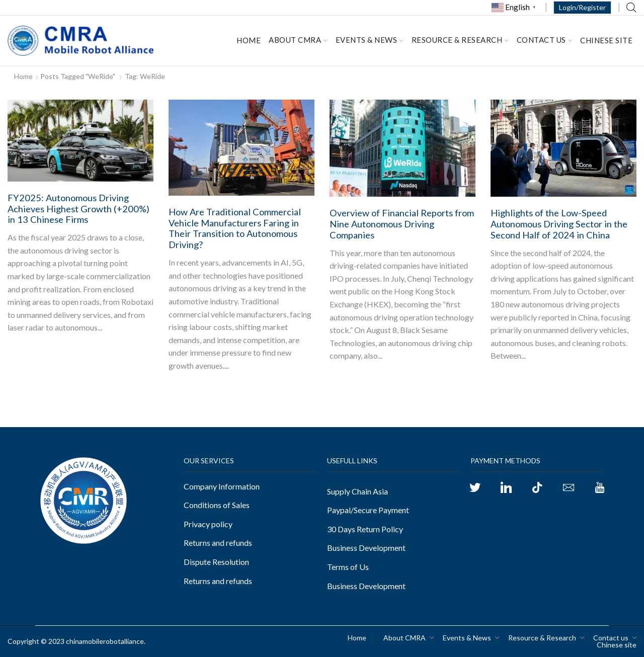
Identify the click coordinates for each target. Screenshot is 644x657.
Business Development (366, 548)
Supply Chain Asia (357, 491)
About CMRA (298, 40)
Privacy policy (208, 524)
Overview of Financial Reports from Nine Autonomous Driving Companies (402, 224)
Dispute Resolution (216, 562)
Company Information (222, 486)
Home (249, 41)
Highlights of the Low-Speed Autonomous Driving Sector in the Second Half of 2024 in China (559, 224)
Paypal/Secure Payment (368, 510)
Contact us (545, 40)
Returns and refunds (218, 543)
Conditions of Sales (217, 505)
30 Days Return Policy (365, 529)
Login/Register (582, 7)
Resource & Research (460, 40)
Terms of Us (348, 567)
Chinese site (606, 41)
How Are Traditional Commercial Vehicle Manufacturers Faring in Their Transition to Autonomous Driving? (235, 228)
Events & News (370, 40)
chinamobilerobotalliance (105, 641)
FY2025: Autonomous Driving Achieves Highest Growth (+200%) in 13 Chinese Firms (78, 209)
